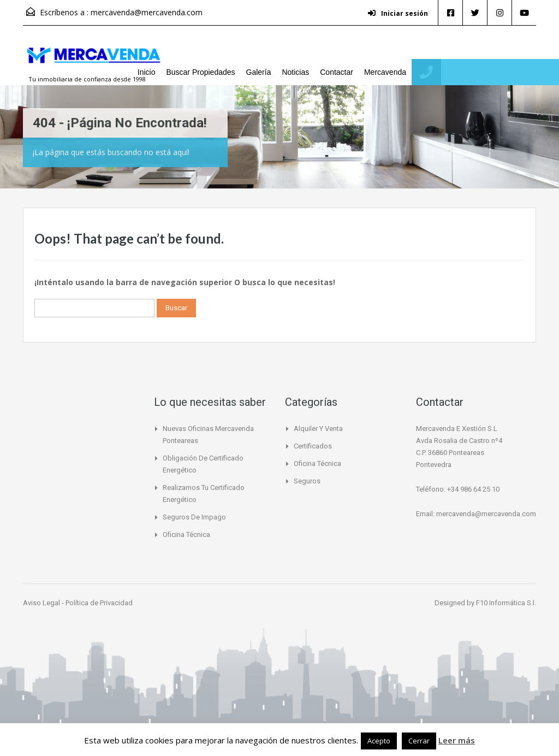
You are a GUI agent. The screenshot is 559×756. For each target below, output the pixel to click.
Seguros (307, 481)
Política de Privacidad (99, 603)
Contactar (337, 72)
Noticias (295, 72)
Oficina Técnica (186, 534)
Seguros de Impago (194, 517)
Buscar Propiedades (200, 72)
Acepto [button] (379, 741)
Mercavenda (385, 72)
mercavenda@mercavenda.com (147, 12)
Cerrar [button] (419, 741)
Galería (259, 72)
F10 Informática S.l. (506, 603)
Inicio (147, 72)
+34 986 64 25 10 (492, 72)
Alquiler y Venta (318, 429)
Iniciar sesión (398, 13)
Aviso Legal (42, 603)
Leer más (457, 740)
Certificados (313, 446)
